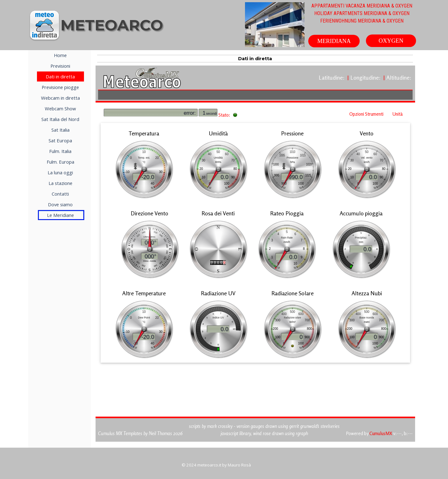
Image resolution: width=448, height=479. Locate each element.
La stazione (60, 183)
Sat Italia (60, 130)
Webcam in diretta (60, 98)
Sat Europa (60, 140)
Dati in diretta (60, 76)
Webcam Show (60, 108)
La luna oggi (60, 172)
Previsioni (60, 66)
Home (60, 55)
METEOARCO (112, 25)
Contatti (60, 194)
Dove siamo (60, 204)
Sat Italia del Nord (60, 119)
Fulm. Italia (60, 151)
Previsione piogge (60, 87)
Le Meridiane (60, 215)
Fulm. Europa (60, 162)
